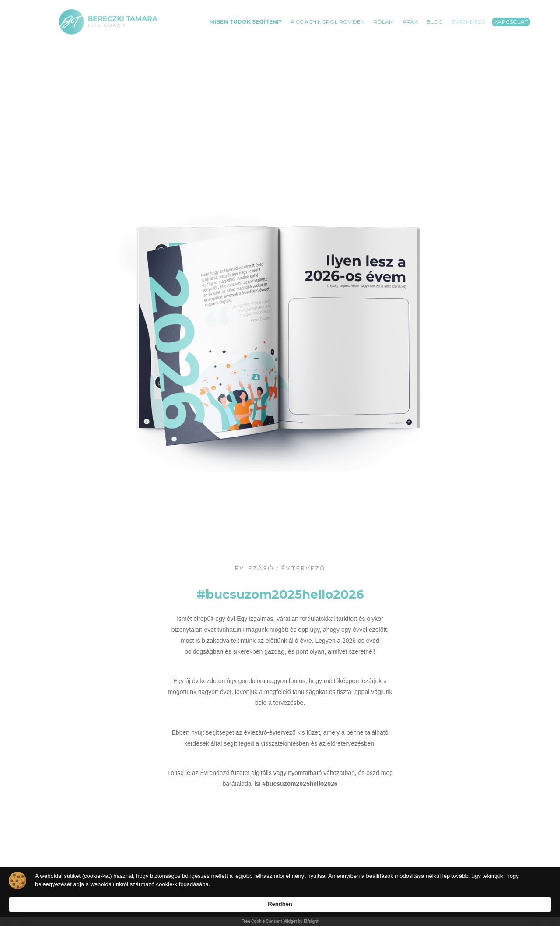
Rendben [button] (456, 896)
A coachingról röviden (327, 22)
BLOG (435, 22)
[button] (245, 18)
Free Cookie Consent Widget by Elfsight (280, 921)
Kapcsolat (511, 22)
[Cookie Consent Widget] (280, 900)
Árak (410, 22)
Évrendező (469, 22)
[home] (108, 22)
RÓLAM (383, 22)
